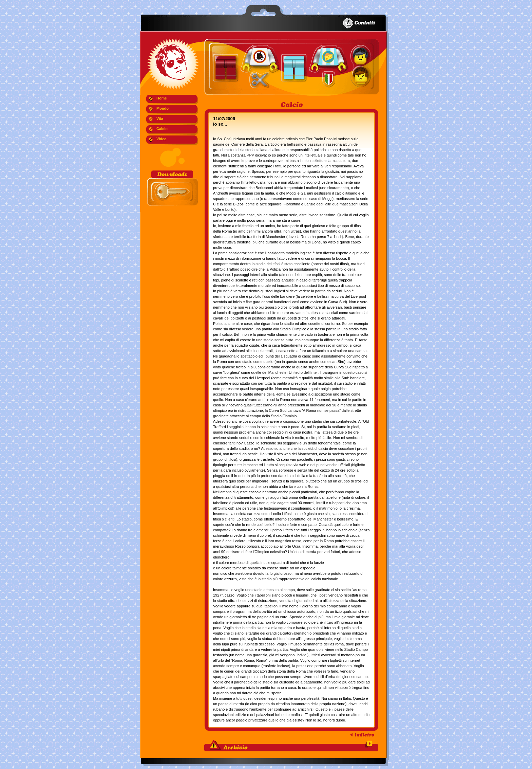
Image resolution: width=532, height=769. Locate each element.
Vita (160, 118)
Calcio (162, 129)
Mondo (163, 108)
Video (161, 139)
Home (162, 98)
